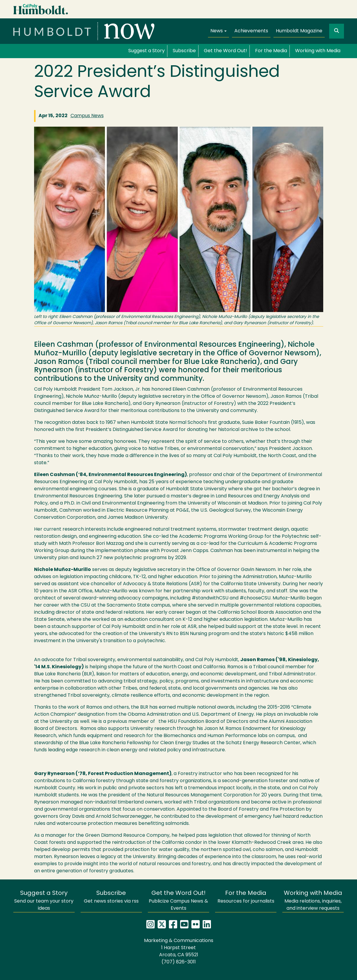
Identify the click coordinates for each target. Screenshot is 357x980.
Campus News (87, 116)
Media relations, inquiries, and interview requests (313, 901)
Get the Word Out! (225, 51)
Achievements (251, 31)
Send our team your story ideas (44, 901)
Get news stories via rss (111, 897)
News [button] (217, 31)
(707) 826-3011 (179, 962)
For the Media (271, 51)
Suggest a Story (147, 51)
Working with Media (318, 51)
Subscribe (184, 51)
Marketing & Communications (179, 941)
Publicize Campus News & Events (178, 901)
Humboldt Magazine (299, 31)
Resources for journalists (246, 897)
